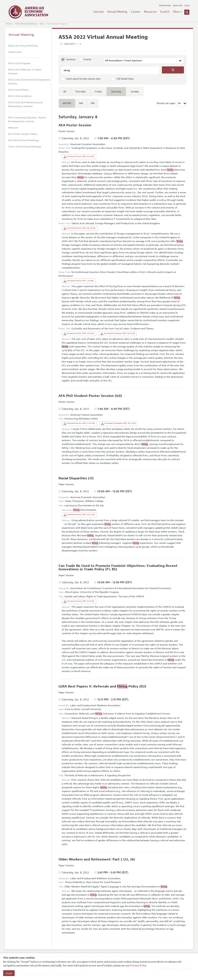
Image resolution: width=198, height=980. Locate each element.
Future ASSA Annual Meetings (25, 147)
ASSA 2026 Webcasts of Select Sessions (25, 72)
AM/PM (67, 103)
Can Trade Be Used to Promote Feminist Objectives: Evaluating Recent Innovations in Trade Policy (118, 567)
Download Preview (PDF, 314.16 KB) (79, 601)
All (65, 92)
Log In (187, 6)
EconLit (165, 12)
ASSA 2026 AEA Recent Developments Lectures (29, 82)
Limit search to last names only (83, 79)
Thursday (80, 92)
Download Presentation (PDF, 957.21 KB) (118, 424)
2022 (42, 24)
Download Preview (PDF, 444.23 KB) (79, 515)
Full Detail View (125, 79)
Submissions (15, 52)
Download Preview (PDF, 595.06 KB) (80, 228)
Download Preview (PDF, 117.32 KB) (79, 157)
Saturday (116, 92)
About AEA (178, 6)
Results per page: (166, 103)
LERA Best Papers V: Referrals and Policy (99, 686)
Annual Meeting (117, 12)
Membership (165, 6)
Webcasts (13, 128)
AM (81, 103)
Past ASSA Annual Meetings (23, 140)
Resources (150, 12)
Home (9, 24)
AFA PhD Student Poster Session (87, 396)
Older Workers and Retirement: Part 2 (91, 859)
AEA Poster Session (75, 125)
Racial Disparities (73, 478)
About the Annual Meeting (23, 46)
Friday (98, 92)
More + (178, 12)
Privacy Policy (138, 966)
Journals (99, 12)
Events (87, 59)
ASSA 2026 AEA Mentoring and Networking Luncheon (25, 104)
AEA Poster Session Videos (23, 134)
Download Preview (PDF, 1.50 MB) (79, 281)
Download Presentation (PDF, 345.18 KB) (118, 334)
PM (93, 103)
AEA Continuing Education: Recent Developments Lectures (27, 120)
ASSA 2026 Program (19, 63)
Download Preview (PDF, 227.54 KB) (79, 424)
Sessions (71, 59)
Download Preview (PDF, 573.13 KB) (79, 334)
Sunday (135, 92)
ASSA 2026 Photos (18, 90)
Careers (136, 12)
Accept (9, 973)
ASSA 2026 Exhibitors (20, 96)
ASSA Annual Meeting (26, 24)
